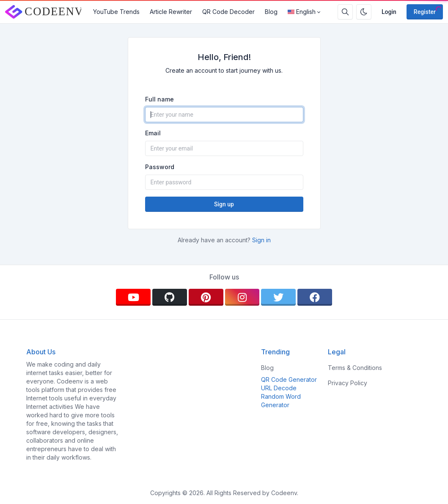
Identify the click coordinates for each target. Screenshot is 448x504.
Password (160, 167)
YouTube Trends (116, 12)
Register (425, 12)
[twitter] (278, 297)
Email (153, 133)
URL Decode (279, 388)
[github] (170, 297)
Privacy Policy (348, 383)
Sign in (261, 240)
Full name (159, 99)
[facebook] (315, 297)
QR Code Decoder (228, 12)
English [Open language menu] (302, 12)
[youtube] (133, 297)
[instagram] (242, 297)
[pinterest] (206, 297)
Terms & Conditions (355, 368)
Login (389, 12)
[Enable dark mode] (364, 12)
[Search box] (345, 12)
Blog (271, 12)
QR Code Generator (289, 379)
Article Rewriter (171, 12)
